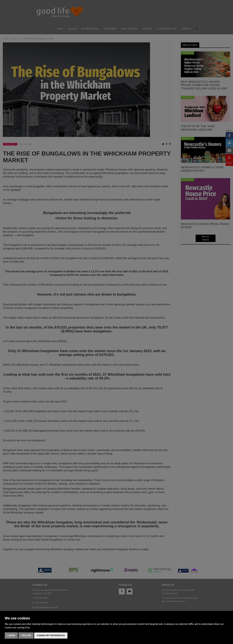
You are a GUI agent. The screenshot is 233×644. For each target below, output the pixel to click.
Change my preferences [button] (51, 635)
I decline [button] (26, 635)
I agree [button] (11, 635)
